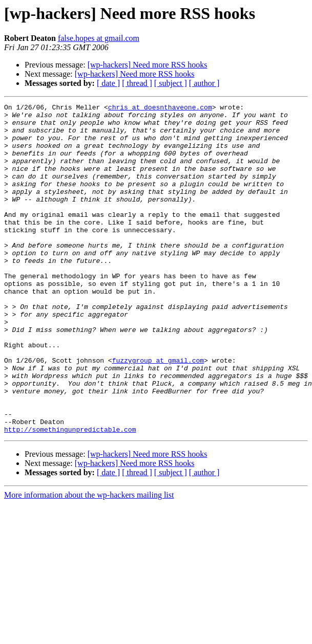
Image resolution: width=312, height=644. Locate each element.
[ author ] (204, 83)
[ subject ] (171, 83)
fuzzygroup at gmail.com (158, 412)
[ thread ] (137, 83)
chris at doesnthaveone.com (160, 108)
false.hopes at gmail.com (99, 38)
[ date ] (108, 83)
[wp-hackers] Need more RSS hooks (148, 65)
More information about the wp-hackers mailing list (89, 561)
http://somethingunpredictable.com (70, 495)
